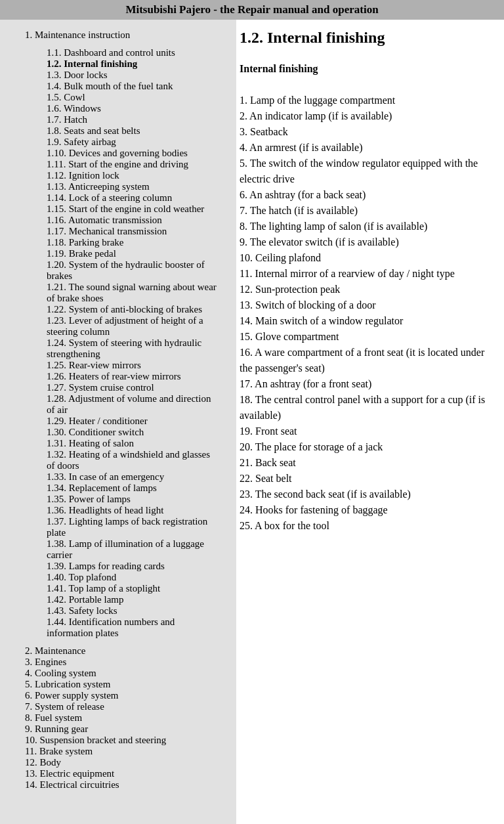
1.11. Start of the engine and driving (117, 164)
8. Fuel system (53, 718)
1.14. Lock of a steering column (109, 198)
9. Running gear (56, 729)
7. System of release (65, 706)
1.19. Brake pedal (81, 253)
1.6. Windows (74, 108)
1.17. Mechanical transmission (107, 231)
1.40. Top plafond (81, 577)
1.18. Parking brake (85, 242)
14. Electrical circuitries (72, 785)
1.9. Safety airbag (81, 142)
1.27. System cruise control (100, 387)
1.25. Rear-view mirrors (94, 365)
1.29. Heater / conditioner (97, 421)
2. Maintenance (55, 651)
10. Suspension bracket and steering (95, 740)
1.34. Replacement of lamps (102, 488)
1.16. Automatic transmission (104, 220)
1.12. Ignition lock (83, 175)
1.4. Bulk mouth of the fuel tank (110, 86)
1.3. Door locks (77, 75)
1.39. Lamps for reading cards (106, 566)
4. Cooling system (61, 673)
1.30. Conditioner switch (95, 432)
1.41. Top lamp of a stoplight (103, 588)
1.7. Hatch (67, 119)
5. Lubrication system (68, 684)
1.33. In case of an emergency (105, 477)
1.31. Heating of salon (90, 443)
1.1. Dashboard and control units (111, 53)
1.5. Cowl (66, 97)
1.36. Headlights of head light (105, 510)
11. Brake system (59, 751)
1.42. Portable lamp (85, 599)
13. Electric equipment (70, 773)
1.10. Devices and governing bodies (117, 153)
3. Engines (46, 662)
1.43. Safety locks (82, 611)
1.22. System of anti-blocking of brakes (124, 309)
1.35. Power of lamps (89, 499)
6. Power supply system (72, 695)
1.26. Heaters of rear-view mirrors (114, 376)
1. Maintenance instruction (77, 35)
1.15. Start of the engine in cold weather (125, 209)
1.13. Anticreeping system (98, 186)
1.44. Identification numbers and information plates (111, 627)
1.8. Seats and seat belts (93, 131)
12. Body (43, 762)
